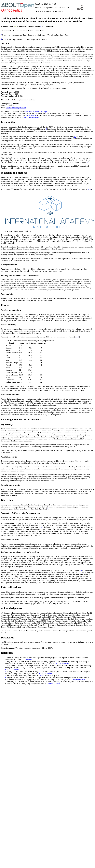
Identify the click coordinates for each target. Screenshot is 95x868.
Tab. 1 (77, 337)
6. (6, 678)
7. (6, 682)
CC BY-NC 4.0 (32, 115)
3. (6, 665)
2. (6, 661)
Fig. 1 (89, 189)
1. (6, 657)
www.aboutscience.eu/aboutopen (36, 111)
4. (6, 672)
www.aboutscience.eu (31, 117)
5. (6, 676)
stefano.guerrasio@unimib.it (16, 108)
